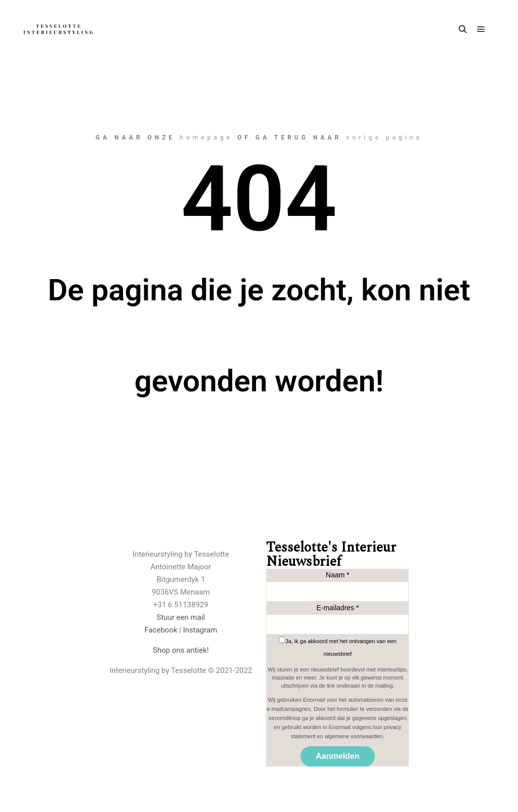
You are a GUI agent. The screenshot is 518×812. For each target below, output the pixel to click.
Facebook (161, 630)
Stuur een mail (181, 617)
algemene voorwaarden (354, 736)
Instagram (200, 630)
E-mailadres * (337, 608)
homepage (206, 138)
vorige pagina (384, 138)
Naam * (338, 575)
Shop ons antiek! (181, 650)
